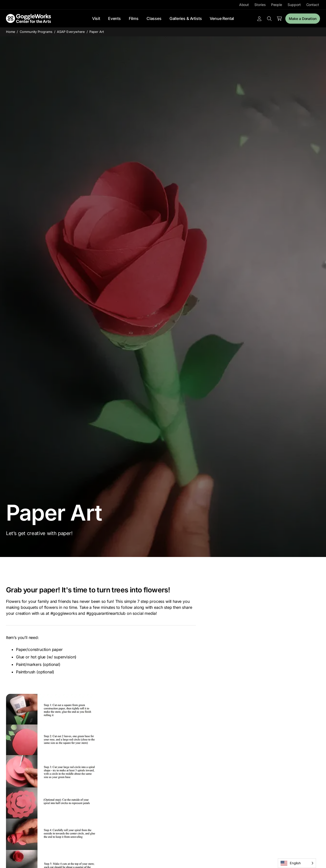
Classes (154, 18)
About (244, 5)
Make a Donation (303, 19)
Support (294, 5)
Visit (96, 18)
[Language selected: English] (297, 863)
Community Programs (36, 32)
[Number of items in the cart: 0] (279, 19)
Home (11, 32)
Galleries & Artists (186, 18)
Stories (260, 5)
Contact (313, 5)
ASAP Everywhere (71, 32)
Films (134, 18)
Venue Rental (222, 18)
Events (114, 18)
